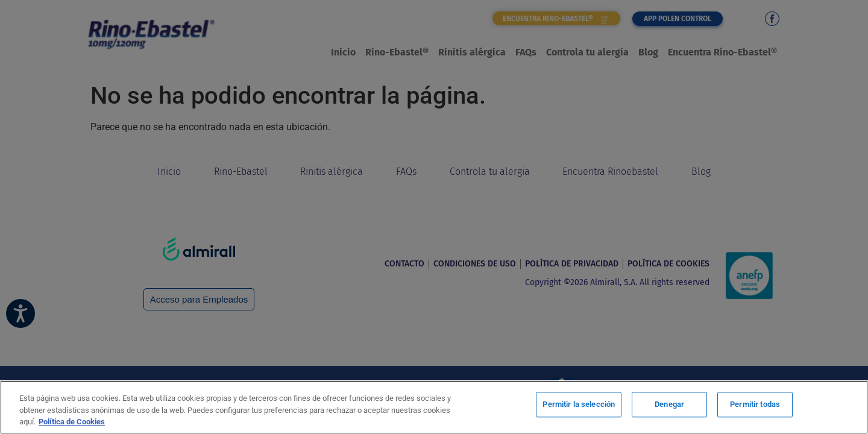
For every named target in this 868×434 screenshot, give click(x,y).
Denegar (669, 406)
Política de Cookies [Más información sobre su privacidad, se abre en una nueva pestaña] (72, 422)
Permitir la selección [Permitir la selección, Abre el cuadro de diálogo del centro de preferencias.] (579, 406)
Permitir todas (755, 406)
